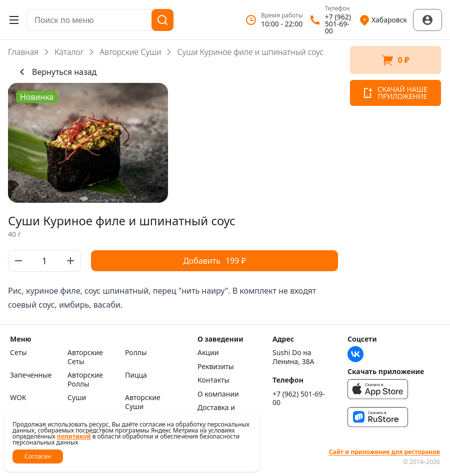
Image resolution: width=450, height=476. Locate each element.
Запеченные (31, 375)
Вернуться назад (56, 72)
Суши (77, 398)
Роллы (136, 353)
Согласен (38, 456)
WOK (18, 398)
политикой (74, 436)
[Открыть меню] (14, 20)
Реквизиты (216, 367)
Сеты (18, 353)
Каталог (69, 52)
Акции (208, 353)
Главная (23, 52)
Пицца (136, 375)
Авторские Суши (130, 52)
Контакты (213, 380)
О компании (218, 394)
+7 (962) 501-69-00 (299, 398)
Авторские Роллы (85, 379)
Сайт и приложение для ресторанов (384, 452)
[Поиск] (162, 20)
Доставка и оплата (216, 412)
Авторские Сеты (85, 357)
